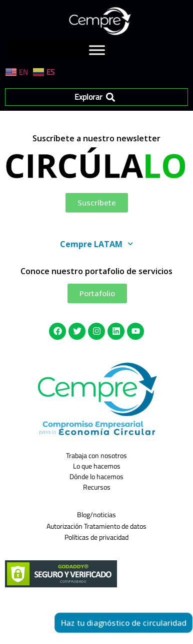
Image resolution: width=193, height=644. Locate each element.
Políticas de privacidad (96, 537)
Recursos (97, 487)
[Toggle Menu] (97, 50)
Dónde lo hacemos (96, 476)
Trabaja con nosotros (96, 455)
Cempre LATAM (96, 244)
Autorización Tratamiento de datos (96, 526)
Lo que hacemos (97, 466)
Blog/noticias (96, 514)
